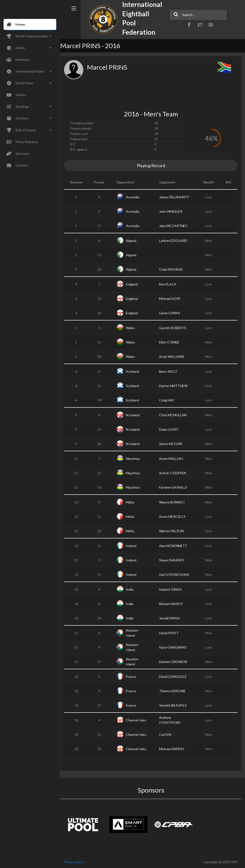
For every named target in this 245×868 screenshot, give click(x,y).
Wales (134, 328)
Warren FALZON (173, 531)
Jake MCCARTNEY (175, 226)
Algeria (134, 241)
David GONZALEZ (174, 677)
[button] (179, 25)
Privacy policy (77, 862)
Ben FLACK (169, 284)
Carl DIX (167, 734)
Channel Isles (135, 720)
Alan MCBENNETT (175, 546)
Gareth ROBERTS (174, 328)
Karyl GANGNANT (175, 647)
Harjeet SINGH (172, 589)
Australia (136, 197)
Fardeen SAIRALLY (175, 487)
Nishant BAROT (173, 604)
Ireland (134, 546)
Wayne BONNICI (174, 502)
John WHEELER (172, 211)
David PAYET (171, 633)
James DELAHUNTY (176, 197)
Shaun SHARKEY (173, 560)
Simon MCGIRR (172, 444)
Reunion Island (135, 633)
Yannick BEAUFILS (175, 705)
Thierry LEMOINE (174, 691)
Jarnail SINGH (171, 618)
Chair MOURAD (173, 269)
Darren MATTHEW (175, 386)
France (134, 677)
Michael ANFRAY (173, 749)
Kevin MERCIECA (174, 517)
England (135, 284)
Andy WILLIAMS (173, 357)
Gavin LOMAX (171, 313)
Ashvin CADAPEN (174, 473)
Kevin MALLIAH (173, 459)
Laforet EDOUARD (175, 241)
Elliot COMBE (171, 342)
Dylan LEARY (170, 429)
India (133, 589)
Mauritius (136, 459)
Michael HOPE (172, 299)
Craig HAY (168, 400)
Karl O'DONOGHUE (176, 574)
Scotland (136, 371)
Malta (133, 502)
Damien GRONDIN (175, 662)
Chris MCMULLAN (174, 415)
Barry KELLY (170, 371)
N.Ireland (136, 415)
